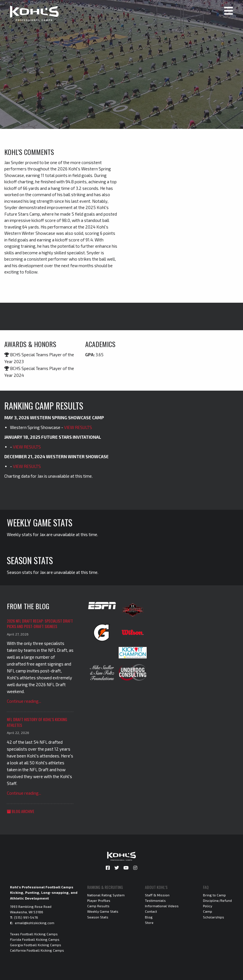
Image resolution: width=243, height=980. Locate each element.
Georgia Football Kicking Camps (36, 945)
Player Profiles (99, 900)
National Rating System (106, 895)
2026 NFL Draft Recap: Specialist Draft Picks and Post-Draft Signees (40, 624)
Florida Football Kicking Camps (35, 939)
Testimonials (155, 900)
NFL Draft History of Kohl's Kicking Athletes (37, 722)
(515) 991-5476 (26, 917)
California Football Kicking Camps (37, 950)
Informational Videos (162, 906)
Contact (151, 911)
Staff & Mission (157, 895)
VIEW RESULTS (78, 427)
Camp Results (98, 906)
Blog (149, 917)
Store (149, 922)
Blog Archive (21, 811)
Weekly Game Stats (103, 911)
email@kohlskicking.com (35, 923)
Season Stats (98, 917)
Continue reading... (24, 701)
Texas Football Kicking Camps (34, 934)
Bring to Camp (214, 895)
